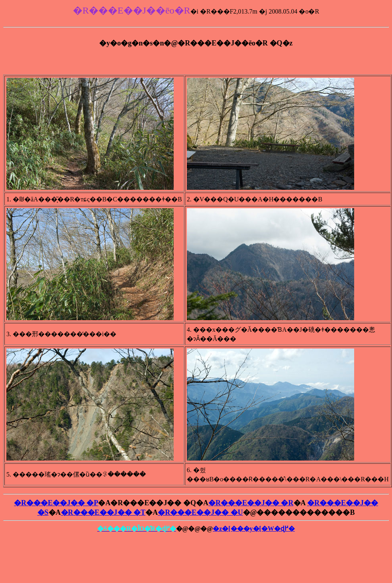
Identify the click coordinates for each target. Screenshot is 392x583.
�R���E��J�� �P (56, 503)
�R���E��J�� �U (200, 512)
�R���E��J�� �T (103, 512)
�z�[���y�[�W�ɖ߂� (254, 529)
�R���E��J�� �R (251, 503)
